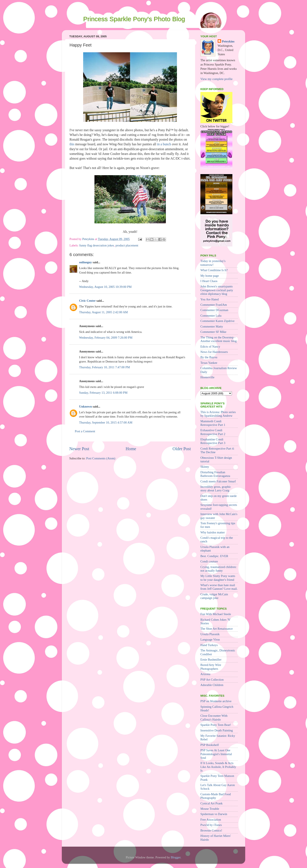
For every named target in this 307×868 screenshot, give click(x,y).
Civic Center (87, 301)
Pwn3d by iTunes (211, 825)
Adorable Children (212, 685)
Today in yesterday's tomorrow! (213, 263)
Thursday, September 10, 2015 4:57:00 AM (106, 422)
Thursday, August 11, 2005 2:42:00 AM (103, 312)
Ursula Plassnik (210, 634)
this (72, 144)
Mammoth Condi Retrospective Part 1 (213, 423)
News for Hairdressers (214, 352)
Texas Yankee (209, 363)
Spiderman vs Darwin (214, 814)
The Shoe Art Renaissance (216, 629)
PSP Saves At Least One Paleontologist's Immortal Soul (216, 754)
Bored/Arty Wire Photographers (211, 667)
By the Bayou (209, 357)
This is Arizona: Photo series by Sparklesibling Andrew (218, 414)
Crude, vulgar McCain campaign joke (214, 596)
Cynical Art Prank (211, 803)
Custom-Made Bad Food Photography (216, 796)
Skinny (205, 467)
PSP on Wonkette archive (216, 701)
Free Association (211, 820)
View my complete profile (216, 79)
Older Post (182, 449)
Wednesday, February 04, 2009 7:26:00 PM (106, 338)
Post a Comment (85, 431)
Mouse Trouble (210, 809)
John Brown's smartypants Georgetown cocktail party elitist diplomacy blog (217, 290)
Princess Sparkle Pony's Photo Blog (134, 19)
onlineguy (85, 262)
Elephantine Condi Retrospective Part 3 (213, 441)
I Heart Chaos (209, 281)
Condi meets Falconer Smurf (218, 481)
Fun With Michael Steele (216, 614)
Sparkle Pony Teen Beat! (216, 725)
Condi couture (209, 561)
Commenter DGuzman (214, 310)
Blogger (176, 857)
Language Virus (210, 639)
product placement (127, 245)
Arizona (205, 674)
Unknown (85, 406)
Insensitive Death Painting (217, 730)
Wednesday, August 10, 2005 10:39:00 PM (105, 287)
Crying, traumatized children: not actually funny (219, 569)
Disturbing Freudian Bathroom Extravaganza (215, 474)
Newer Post (79, 449)
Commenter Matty (212, 326)
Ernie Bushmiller (211, 660)
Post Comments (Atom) (101, 458)
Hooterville (207, 377)
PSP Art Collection (212, 680)
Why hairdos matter (213, 532)
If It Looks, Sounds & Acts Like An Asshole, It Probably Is (218, 767)
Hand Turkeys (209, 645)
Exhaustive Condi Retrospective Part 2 (213, 432)
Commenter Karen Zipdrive (217, 321)
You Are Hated (210, 299)
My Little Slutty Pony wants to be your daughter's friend (218, 578)
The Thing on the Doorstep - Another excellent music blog (219, 339)
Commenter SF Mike (213, 332)
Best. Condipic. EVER (214, 556)
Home (131, 449)
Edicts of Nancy (210, 347)
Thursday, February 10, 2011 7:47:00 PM (104, 367)
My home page (210, 276)
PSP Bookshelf (210, 745)
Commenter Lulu (211, 316)
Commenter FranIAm (214, 305)
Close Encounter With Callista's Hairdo (214, 717)
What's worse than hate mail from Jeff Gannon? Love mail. (219, 587)
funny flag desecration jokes (97, 245)
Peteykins (228, 41)
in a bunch (164, 144)
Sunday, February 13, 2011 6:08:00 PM (103, 393)
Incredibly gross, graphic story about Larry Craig (216, 489)
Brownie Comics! (211, 830)
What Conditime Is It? (214, 270)
